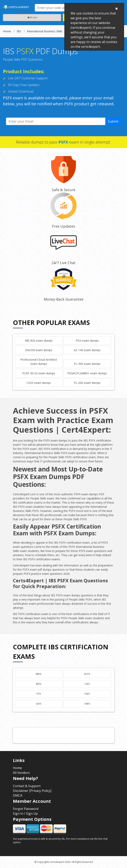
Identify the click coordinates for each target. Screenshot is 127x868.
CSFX (87, 684)
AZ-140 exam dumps (87, 350)
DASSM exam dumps (39, 350)
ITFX (39, 694)
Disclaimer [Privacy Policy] (32, 791)
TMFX (87, 704)
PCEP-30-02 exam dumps (39, 373)
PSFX (87, 694)
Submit (113, 121)
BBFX (39, 674)
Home (7, 31)
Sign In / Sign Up (25, 813)
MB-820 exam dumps (39, 341)
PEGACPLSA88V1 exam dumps (87, 373)
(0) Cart (32, 17)
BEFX (39, 684)
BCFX (87, 674)
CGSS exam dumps (39, 383)
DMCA (18, 795)
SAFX (39, 704)
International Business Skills (45, 31)
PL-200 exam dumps (87, 383)
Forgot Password (26, 809)
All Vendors (21, 773)
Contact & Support (27, 786)
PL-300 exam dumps (87, 364)
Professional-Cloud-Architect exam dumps (39, 362)
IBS (19, 31)
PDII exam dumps (87, 341)
